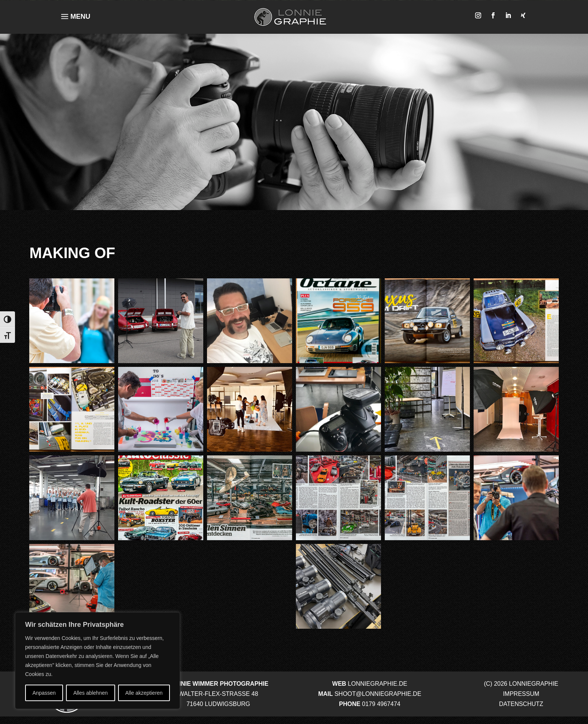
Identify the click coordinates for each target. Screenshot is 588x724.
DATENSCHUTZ (521, 704)
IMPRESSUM (521, 694)
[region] (97, 661)
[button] (72, 321)
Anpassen (44, 693)
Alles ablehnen (90, 693)
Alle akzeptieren (144, 693)
